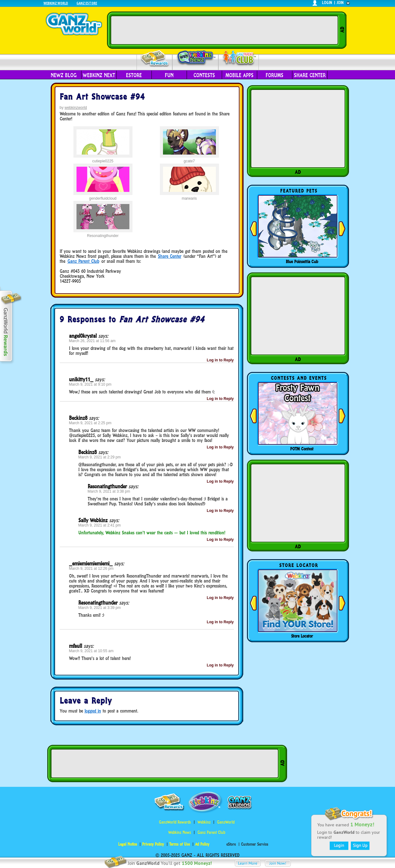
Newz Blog (64, 75)
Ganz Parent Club (83, 261)
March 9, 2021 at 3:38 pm (109, 491)
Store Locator (302, 636)
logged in (93, 711)
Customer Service (255, 844)
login (327, 3)
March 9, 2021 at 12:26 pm (91, 569)
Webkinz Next (99, 75)
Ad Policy (202, 844)
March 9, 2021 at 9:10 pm (90, 384)
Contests (204, 75)
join (340, 3)
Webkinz (204, 822)
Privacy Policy (153, 844)
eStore (134, 75)
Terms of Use (179, 844)
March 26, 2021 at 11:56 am (92, 341)
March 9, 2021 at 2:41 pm (100, 525)
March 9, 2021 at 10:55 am (91, 651)
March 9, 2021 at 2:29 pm (100, 457)
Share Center (310, 75)
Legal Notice (128, 844)
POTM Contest (302, 449)
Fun (169, 75)
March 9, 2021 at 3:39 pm (100, 608)
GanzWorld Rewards (175, 822)
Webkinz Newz (195, 58)
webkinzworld (76, 108)
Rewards (155, 59)
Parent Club (239, 58)
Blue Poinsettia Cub (302, 262)
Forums (274, 75)
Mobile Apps (239, 75)
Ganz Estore (87, 3)
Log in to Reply (220, 360)
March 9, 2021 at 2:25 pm (90, 423)
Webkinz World (56, 3)
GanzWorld (226, 822)
